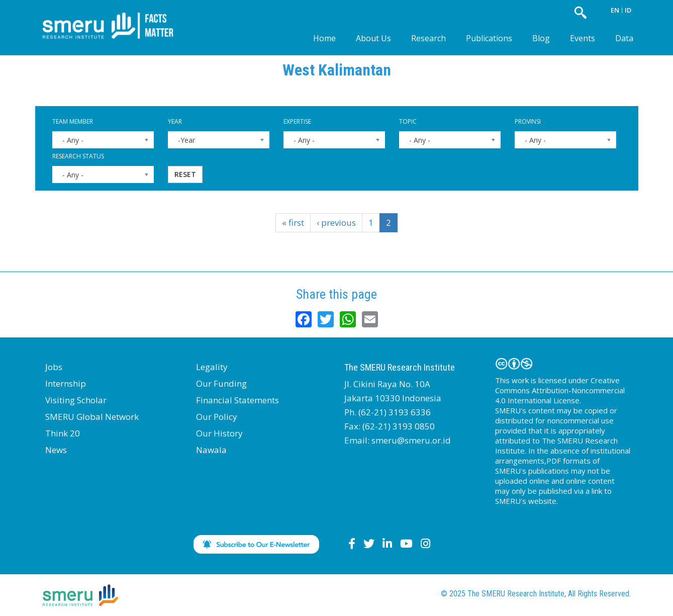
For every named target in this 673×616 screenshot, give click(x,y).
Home (324, 38)
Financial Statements (237, 400)
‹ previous (336, 223)
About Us (373, 38)
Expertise (297, 121)
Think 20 (63, 433)
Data (624, 38)
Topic (408, 121)
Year (175, 121)
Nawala (211, 450)
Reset (185, 174)
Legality (212, 367)
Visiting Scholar (76, 400)
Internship (66, 383)
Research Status (78, 156)
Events (583, 38)
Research (428, 38)
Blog (541, 38)
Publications (489, 38)
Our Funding (221, 383)
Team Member (73, 121)
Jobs (54, 367)
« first (293, 223)
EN (615, 10)
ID (628, 10)
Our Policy (217, 417)
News (56, 450)
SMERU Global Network (92, 417)
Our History (219, 433)
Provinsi (528, 121)
